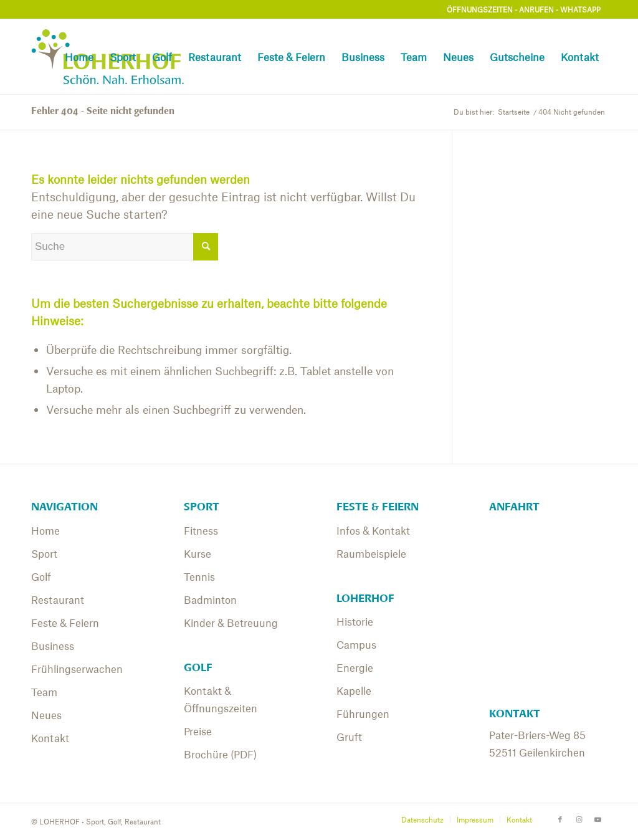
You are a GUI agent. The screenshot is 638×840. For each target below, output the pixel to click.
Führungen (363, 714)
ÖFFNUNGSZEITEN (480, 9)
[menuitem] (79, 57)
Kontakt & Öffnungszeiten (221, 699)
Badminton (210, 599)
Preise (198, 731)
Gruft (349, 737)
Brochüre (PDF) (220, 754)
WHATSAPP (580, 9)
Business (53, 646)
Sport (44, 553)
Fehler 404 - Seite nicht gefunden (103, 111)
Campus (356, 644)
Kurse (198, 553)
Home (45, 530)
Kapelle (354, 690)
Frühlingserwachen (77, 669)
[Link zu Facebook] (560, 819)
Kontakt (50, 738)
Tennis (199, 576)
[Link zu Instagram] (579, 819)
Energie (355, 667)
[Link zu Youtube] (598, 819)
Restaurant (58, 599)
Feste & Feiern (65, 623)
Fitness (201, 530)
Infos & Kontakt (373, 530)
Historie (355, 621)
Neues (46, 715)
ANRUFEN (536, 9)
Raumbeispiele (371, 553)
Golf (41, 576)
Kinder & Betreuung (231, 623)
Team (44, 692)
